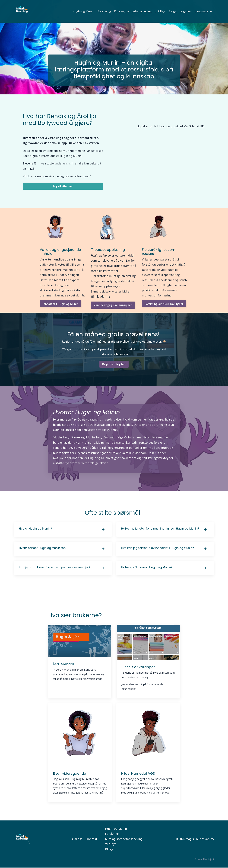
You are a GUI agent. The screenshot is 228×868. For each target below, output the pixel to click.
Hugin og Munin (83, 11)
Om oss (77, 839)
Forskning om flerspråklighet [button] (164, 304)
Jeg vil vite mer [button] (63, 186)
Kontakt (92, 839)
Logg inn (186, 11)
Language (203, 11)
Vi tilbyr (160, 11)
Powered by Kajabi (204, 860)
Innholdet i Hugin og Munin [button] (60, 304)
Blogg (173, 11)
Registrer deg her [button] (114, 364)
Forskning (104, 11)
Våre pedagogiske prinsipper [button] (113, 305)
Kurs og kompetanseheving (133, 11)
